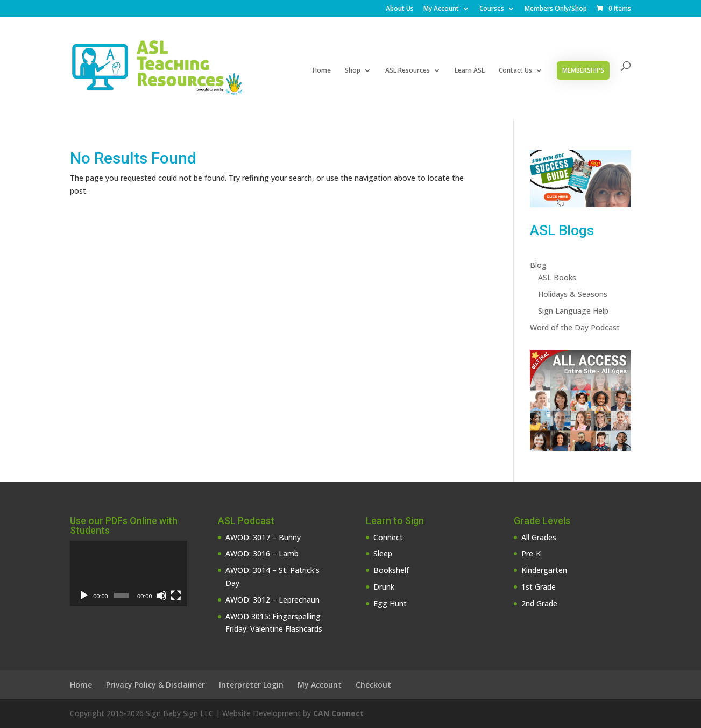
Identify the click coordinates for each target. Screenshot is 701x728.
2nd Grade (539, 603)
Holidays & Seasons (573, 294)
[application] (129, 574)
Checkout (373, 685)
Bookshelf (391, 570)
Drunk (384, 587)
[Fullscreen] (176, 596)
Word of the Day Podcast (575, 327)
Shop (353, 71)
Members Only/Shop (556, 9)
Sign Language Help (573, 311)
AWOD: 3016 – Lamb (262, 553)
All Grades (539, 537)
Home (322, 71)
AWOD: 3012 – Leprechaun (272, 600)
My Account (441, 9)
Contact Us (515, 71)
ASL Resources (408, 71)
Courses (492, 9)
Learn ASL (470, 71)
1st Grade (539, 587)
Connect (388, 537)
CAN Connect (338, 713)
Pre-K (531, 553)
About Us (400, 9)
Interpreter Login (251, 685)
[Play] (84, 596)
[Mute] (161, 596)
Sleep (383, 553)
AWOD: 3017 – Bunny (263, 537)
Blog (538, 265)
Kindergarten (544, 570)
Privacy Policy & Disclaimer (155, 685)
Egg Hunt (390, 603)
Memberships (583, 70)
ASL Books (557, 277)
